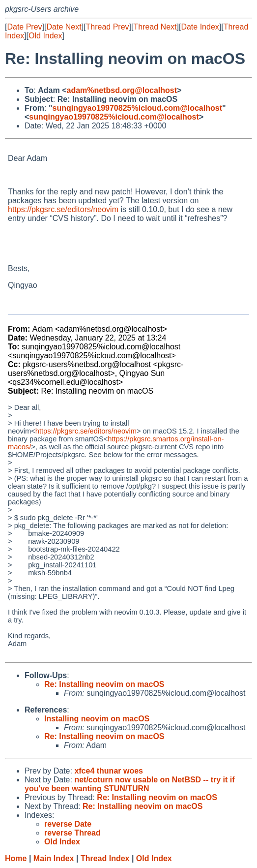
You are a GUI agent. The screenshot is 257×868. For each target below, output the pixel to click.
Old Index (45, 36)
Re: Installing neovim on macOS (104, 684)
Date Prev (24, 27)
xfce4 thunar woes (109, 771)
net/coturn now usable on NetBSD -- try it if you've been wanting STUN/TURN (130, 784)
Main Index (54, 858)
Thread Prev (108, 27)
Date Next (64, 27)
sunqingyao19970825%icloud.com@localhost (137, 108)
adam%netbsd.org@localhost (122, 90)
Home (16, 858)
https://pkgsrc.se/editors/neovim (63, 209)
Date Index (200, 27)
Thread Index (105, 858)
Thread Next (155, 27)
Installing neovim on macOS (97, 719)
